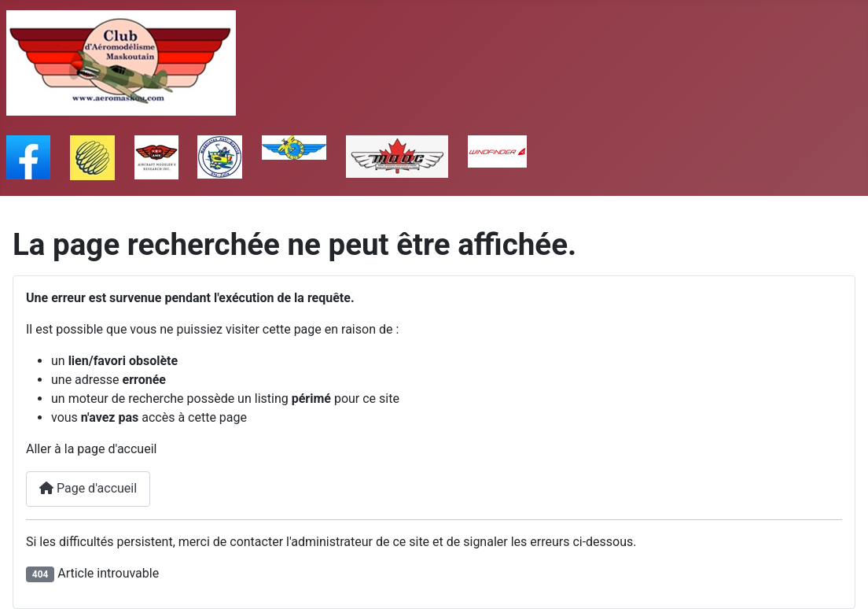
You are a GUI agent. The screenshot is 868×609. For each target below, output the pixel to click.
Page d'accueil (88, 488)
